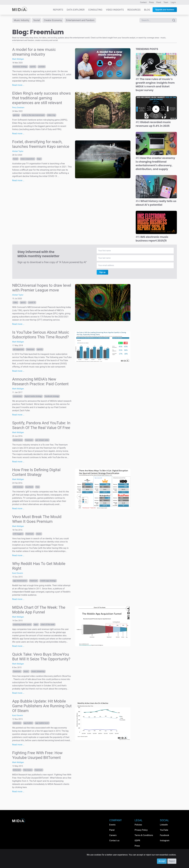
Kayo (39, 159)
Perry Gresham (18, 108)
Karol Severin (18, 573)
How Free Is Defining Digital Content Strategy (36, 472)
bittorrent (17, 770)
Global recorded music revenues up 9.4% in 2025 (153, 124)
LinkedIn (164, 825)
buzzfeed (29, 487)
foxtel (16, 159)
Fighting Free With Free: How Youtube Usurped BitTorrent (37, 755)
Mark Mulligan (18, 59)
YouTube (42, 67)
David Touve (18, 440)
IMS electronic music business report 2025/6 (152, 239)
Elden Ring (51, 115)
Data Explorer (76, 10)
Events (112, 825)
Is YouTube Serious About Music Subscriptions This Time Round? (41, 335)
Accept (162, 861)
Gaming (16, 115)
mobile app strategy (48, 581)
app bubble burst (42, 723)
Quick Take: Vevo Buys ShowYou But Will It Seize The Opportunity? (41, 657)
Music (39, 534)
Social (37, 20)
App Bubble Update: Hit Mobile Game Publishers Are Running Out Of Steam (42, 706)
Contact (143, 2)
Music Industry (22, 20)
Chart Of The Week (48, 625)
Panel (159, 2)
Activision (17, 723)
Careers (113, 835)
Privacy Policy (141, 830)
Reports (58, 10)
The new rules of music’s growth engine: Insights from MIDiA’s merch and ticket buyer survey (155, 85)
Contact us (114, 841)
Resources (134, 10)
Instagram (165, 841)
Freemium (30, 349)
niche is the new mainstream (33, 115)
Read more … (18, 85)
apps (36, 625)
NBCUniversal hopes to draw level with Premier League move (42, 288)
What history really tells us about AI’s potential (156, 203)
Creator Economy (53, 20)
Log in (173, 2)
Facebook (165, 835)
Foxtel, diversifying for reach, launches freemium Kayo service (41, 144)
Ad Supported (18, 349)
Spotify (33, 67)
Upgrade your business (165, 10)
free (38, 487)
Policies (138, 825)
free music (28, 770)
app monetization (20, 581)
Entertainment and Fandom (81, 20)
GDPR (137, 841)
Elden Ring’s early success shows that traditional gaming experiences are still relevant (42, 98)
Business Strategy (20, 67)
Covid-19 (32, 303)
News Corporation (28, 159)
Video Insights (115, 10)
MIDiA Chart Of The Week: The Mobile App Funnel (39, 610)
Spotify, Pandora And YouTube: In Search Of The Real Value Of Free (41, 425)
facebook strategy (52, 396)
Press (151, 2)
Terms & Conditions (144, 835)
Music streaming (38, 671)
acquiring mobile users (22, 625)
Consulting (95, 10)
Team (166, 2)
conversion (18, 396)
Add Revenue (18, 487)
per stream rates (42, 440)
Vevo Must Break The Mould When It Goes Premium (37, 519)
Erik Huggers (18, 534)
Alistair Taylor (18, 151)
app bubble (28, 723)
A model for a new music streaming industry (34, 52)
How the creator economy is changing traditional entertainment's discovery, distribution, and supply (155, 164)
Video (15, 303)
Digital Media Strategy (33, 396)
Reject (172, 861)
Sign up (102, 272)
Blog (147, 10)
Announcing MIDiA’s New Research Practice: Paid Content (40, 381)
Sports (23, 303)
